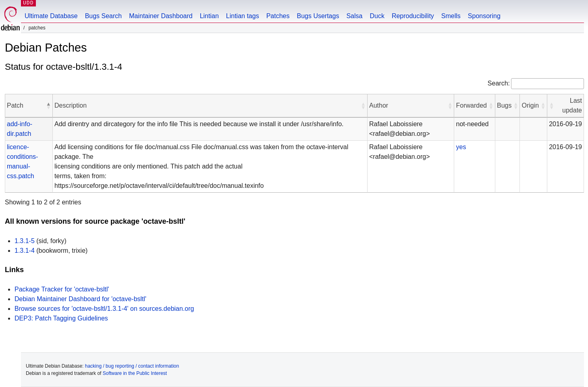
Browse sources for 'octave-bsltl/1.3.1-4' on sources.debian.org (104, 309)
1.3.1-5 (25, 241)
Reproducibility (413, 16)
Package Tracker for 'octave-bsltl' (62, 289)
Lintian (209, 16)
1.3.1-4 (25, 251)
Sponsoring (484, 16)
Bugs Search (104, 16)
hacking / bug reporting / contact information (132, 366)
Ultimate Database (51, 16)
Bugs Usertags (318, 16)
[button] (48, 106)
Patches (278, 16)
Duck (377, 16)
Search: (499, 83)
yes (461, 147)
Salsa (354, 16)
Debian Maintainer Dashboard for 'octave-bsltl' (80, 299)
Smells (451, 16)
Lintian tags (243, 16)
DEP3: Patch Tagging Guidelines (61, 318)
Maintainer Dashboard (161, 16)
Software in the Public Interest (135, 373)
